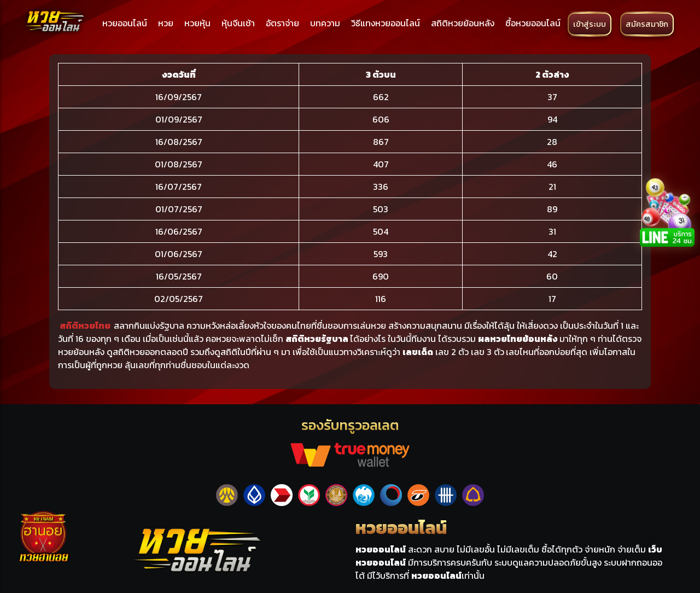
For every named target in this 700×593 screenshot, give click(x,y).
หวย (166, 23)
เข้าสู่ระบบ (590, 24)
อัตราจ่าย (282, 23)
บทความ (325, 23)
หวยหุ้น (197, 23)
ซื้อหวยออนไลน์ (533, 23)
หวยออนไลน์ (125, 23)
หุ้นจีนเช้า (238, 23)
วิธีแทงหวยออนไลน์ (386, 23)
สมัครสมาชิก (647, 24)
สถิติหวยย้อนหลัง (463, 23)
